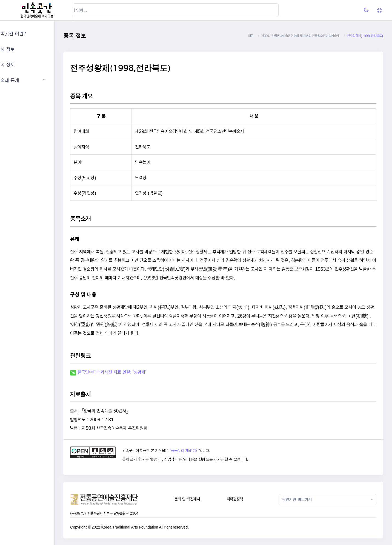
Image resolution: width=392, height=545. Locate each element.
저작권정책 (245, 499)
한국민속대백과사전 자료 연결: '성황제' (131, 372)
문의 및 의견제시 (200, 499)
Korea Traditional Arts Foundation (149, 527)
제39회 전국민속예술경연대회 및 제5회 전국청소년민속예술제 (300, 36)
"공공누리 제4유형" (200, 451)
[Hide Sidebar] (85, 10)
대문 (251, 36)
